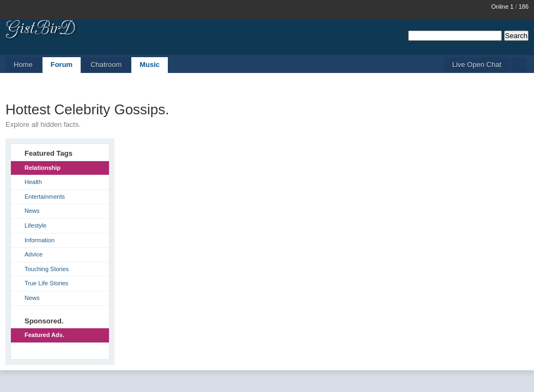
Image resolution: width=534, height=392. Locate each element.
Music (150, 65)
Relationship (43, 168)
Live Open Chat (477, 65)
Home (23, 65)
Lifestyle (35, 225)
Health (33, 182)
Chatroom (106, 65)
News (32, 211)
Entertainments (45, 197)
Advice (34, 254)
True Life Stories (46, 283)
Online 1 (502, 7)
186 (524, 7)
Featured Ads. (44, 335)
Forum (62, 65)
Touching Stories (47, 269)
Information (40, 240)
